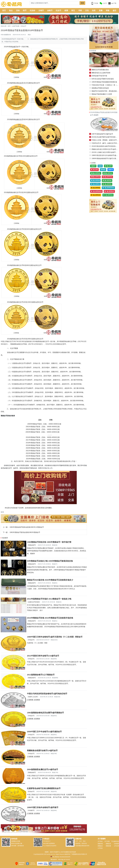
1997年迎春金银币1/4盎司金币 (102, 134)
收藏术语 (111, 170)
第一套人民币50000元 (108, 188)
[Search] (55, 3)
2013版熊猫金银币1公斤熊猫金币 (41, 675)
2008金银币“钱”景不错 (99, 76)
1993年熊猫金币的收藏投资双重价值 (104, 82)
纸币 (25, 10)
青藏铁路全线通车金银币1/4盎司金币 (42, 751)
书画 (80, 10)
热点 (11, 10)
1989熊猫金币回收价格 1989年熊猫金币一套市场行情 (49, 542)
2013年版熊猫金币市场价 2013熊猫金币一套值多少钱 (49, 599)
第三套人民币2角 (95, 181)
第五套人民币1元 (108, 173)
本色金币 (23, 26)
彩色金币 (31, 791)
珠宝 (73, 10)
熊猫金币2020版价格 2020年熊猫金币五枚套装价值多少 (50, 580)
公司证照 (116, 846)
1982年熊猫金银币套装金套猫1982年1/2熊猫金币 (27, 527)
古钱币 (41, 10)
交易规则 (116, 844)
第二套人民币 (94, 170)
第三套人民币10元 (107, 177)
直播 (101, 10)
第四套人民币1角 (95, 177)
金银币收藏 (16, 26)
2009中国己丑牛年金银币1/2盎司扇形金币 (44, 732)
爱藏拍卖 (108, 844)
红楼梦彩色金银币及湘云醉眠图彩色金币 (44, 788)
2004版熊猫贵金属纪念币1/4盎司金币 (42, 769)
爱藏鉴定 (100, 846)
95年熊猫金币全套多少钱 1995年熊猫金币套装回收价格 (50, 561)
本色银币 (31, 810)
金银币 (50, 10)
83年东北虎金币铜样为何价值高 (103, 79)
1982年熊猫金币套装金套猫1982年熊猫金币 (25, 532)
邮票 (66, 10)
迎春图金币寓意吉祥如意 (100, 88)
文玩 (87, 10)
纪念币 (58, 10)
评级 (108, 10)
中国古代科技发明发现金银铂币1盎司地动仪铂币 (47, 694)
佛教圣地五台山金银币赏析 (101, 73)
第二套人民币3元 (107, 184)
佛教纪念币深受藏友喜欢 (100, 70)
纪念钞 (32, 10)
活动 (18, 10)
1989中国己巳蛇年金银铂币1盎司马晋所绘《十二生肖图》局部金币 (55, 637)
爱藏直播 (108, 846)
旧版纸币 (93, 166)
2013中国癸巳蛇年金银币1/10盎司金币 (43, 656)
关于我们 (100, 841)
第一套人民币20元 (96, 195)
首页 (4, 10)
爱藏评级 (100, 844)
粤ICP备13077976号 (64, 860)
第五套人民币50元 (96, 173)
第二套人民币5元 (95, 184)
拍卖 (94, 10)
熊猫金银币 (32, 545)
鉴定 (114, 10)
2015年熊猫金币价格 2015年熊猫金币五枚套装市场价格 (50, 618)
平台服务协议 (115, 841)
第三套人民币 (108, 166)
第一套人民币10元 (108, 195)
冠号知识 (103, 170)
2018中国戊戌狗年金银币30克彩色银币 (105, 146)
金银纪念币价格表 (34, 602)
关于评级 (107, 841)
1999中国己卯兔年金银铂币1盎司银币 (43, 807)
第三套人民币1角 (107, 181)
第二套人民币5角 (95, 188)
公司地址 (100, 848)
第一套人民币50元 (109, 191)
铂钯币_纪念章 (33, 697)
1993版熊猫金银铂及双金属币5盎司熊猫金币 (45, 713)
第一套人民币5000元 (96, 191)
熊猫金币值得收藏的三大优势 (102, 94)
